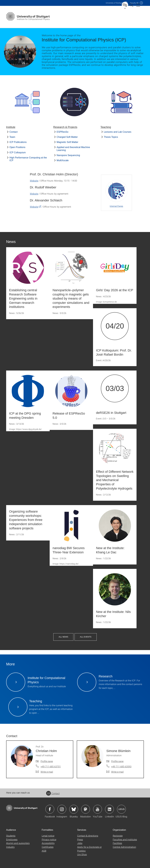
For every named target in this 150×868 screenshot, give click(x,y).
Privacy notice (49, 839)
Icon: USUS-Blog (121, 809)
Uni (114, 3)
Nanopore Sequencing (68, 155)
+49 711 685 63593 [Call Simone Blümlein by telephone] (121, 766)
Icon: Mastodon (86, 809)
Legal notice (48, 836)
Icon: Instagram (62, 809)
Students (11, 836)
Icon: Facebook (50, 809)
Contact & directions (88, 836)
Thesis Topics (111, 137)
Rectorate (118, 836)
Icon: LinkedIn (109, 809)
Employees (12, 839)
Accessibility (48, 843)
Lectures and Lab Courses (118, 132)
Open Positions (18, 147)
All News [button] (63, 637)
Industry (10, 847)
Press (80, 839)
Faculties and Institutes (125, 839)
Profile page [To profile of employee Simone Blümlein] (117, 761)
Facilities (117, 843)
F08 (134, 3)
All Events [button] (86, 637)
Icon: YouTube (98, 809)
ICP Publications (18, 142)
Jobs (80, 843)
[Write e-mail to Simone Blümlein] (115, 772)
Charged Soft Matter (67, 137)
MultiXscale (63, 160)
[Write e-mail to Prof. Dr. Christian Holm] (44, 772)
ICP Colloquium (18, 152)
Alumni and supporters (18, 843)
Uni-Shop (82, 854)
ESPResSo (63, 132)
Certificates (48, 847)
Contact (14, 132)
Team (12, 137)
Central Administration (124, 847)
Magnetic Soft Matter (68, 142)
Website (34, 181)
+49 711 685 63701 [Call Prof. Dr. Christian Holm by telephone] (51, 766)
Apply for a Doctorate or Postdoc (89, 849)
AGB (44, 851)
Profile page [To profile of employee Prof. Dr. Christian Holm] (47, 761)
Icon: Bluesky (74, 809)
